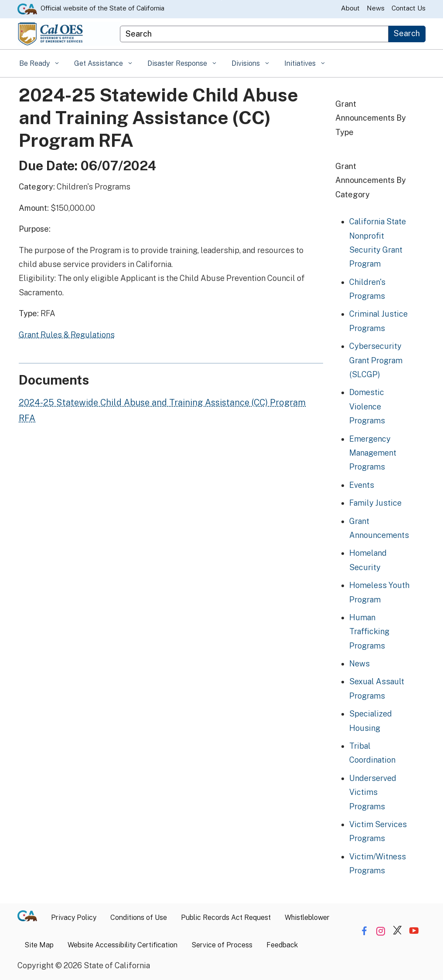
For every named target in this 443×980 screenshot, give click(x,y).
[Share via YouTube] (414, 931)
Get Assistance (99, 63)
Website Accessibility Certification (123, 945)
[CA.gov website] (27, 8)
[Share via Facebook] (364, 931)
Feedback (282, 945)
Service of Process (222, 945)
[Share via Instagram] (381, 931)
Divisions (247, 63)
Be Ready (35, 63)
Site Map (39, 945)
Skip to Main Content (222, 0)
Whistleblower (307, 917)
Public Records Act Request (226, 917)
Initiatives (301, 63)
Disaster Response (178, 63)
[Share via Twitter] (397, 931)
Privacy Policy (74, 917)
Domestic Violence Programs (367, 406)
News (376, 8)
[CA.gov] (31, 918)
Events (362, 485)
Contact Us (409, 8)
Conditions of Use (139, 917)
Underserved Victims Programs (373, 792)
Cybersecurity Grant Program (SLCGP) (376, 360)
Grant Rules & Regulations (67, 335)
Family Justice (375, 503)
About (350, 8)
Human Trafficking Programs (369, 632)
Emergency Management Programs (373, 453)
